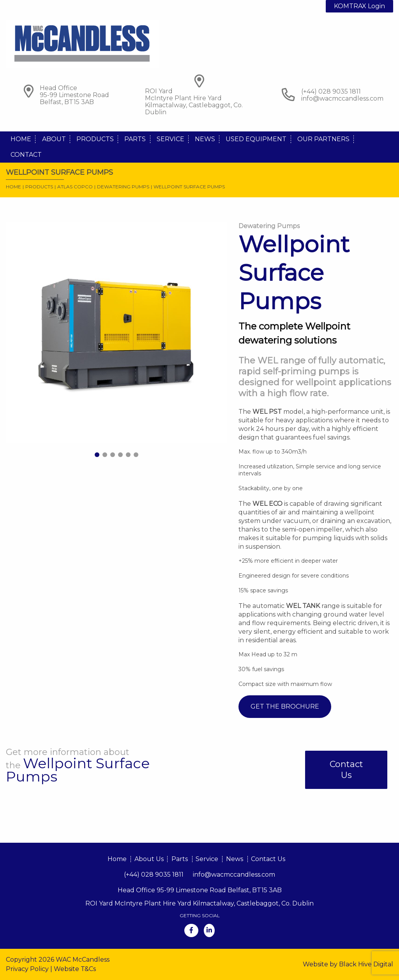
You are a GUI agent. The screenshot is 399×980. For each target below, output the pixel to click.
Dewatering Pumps (123, 187)
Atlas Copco (75, 187)
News (205, 139)
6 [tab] (136, 455)
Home (21, 139)
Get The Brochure (285, 706)
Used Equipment (256, 139)
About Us (149, 859)
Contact (26, 155)
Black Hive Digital (366, 964)
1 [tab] (97, 455)
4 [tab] (120, 455)
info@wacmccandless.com (342, 98)
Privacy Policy (27, 969)
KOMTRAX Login (359, 6)
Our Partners (323, 139)
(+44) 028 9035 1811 (154, 875)
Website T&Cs (75, 969)
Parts (135, 139)
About (54, 139)
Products (95, 139)
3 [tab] (113, 455)
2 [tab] (105, 455)
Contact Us (346, 770)
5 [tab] (128, 455)
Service (170, 139)
